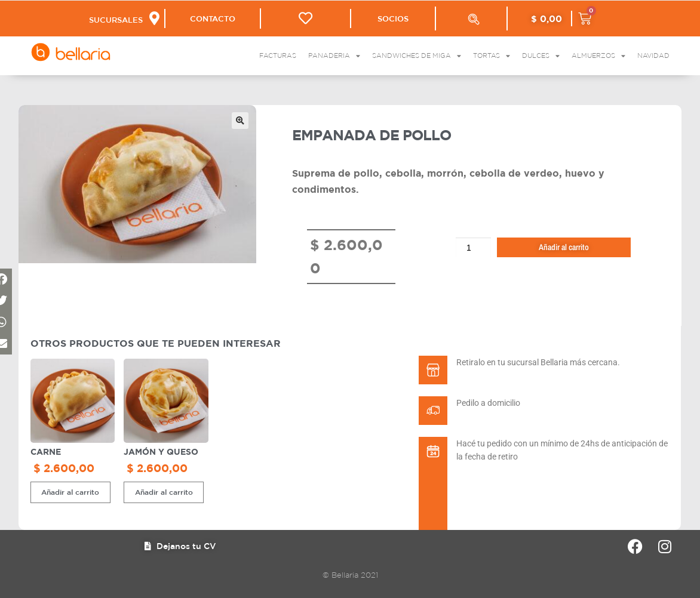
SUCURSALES (116, 20)
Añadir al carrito (564, 247)
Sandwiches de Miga (417, 56)
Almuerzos (598, 56)
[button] (240, 121)
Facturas (278, 56)
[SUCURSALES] (154, 18)
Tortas (492, 56)
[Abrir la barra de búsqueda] (474, 19)
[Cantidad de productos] (473, 247)
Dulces (541, 56)
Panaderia (334, 56)
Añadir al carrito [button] (70, 492)
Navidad (653, 56)
